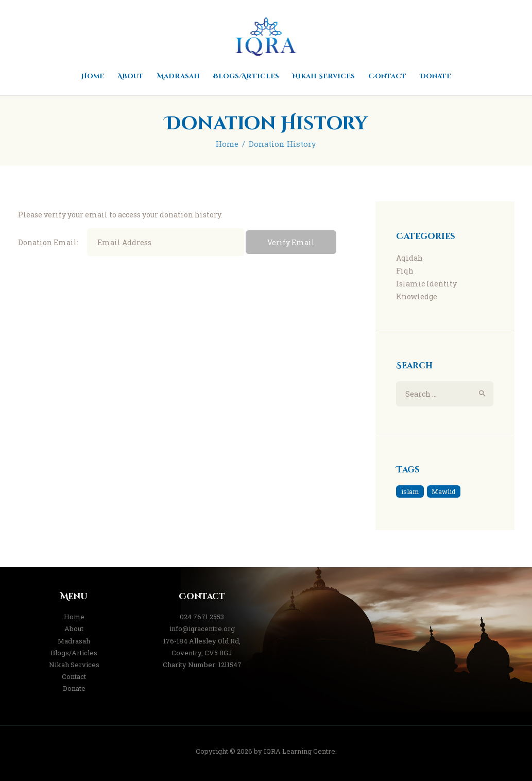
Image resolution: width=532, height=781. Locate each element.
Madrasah (74, 641)
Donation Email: (48, 242)
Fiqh (405, 271)
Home (227, 144)
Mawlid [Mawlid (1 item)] (443, 491)
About (74, 629)
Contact (74, 676)
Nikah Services (74, 665)
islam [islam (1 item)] (410, 491)
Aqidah (409, 258)
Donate (74, 688)
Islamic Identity (426, 284)
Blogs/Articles (74, 653)
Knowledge (417, 296)
